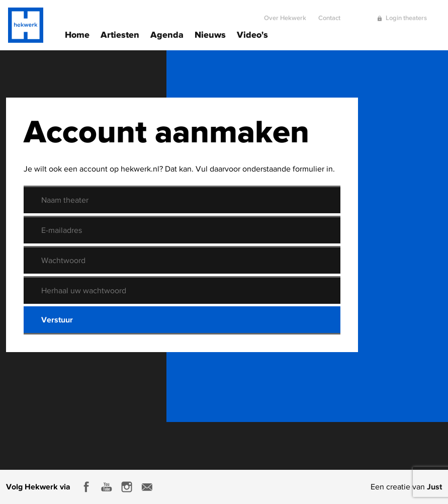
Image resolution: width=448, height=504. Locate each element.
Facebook (86, 487)
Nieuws (210, 34)
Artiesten (120, 34)
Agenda (167, 34)
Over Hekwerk (285, 14)
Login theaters (406, 14)
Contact (329, 14)
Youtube (107, 487)
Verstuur (57, 319)
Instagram (127, 487)
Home (77, 34)
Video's (252, 34)
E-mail (147, 487)
